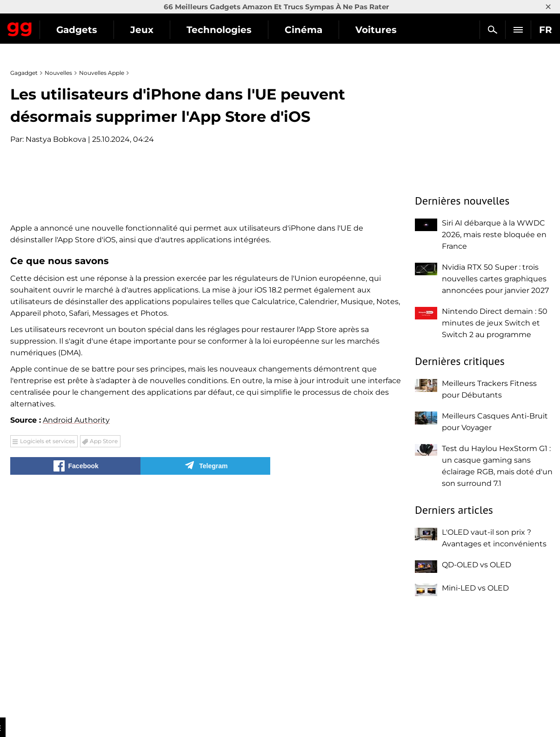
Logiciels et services (47, 661)
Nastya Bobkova (56, 139)
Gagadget (63, 26)
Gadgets (162, 30)
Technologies (305, 30)
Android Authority (76, 640)
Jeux (227, 30)
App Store (104, 661)
